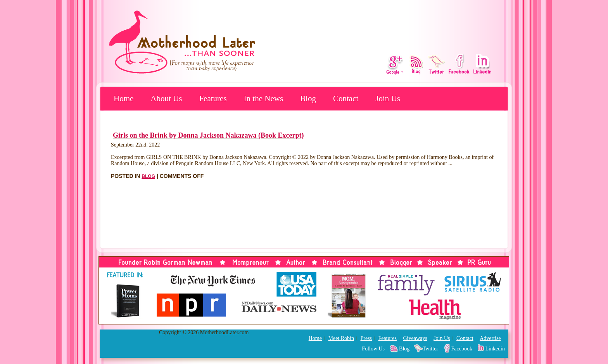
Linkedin (495, 349)
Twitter (430, 349)
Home (123, 98)
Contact (346, 98)
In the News (263, 98)
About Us (166, 98)
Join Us (388, 98)
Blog (308, 98)
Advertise (490, 338)
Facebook (462, 349)
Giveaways (415, 338)
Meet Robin (341, 338)
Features (213, 98)
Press (366, 338)
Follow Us (373, 349)
